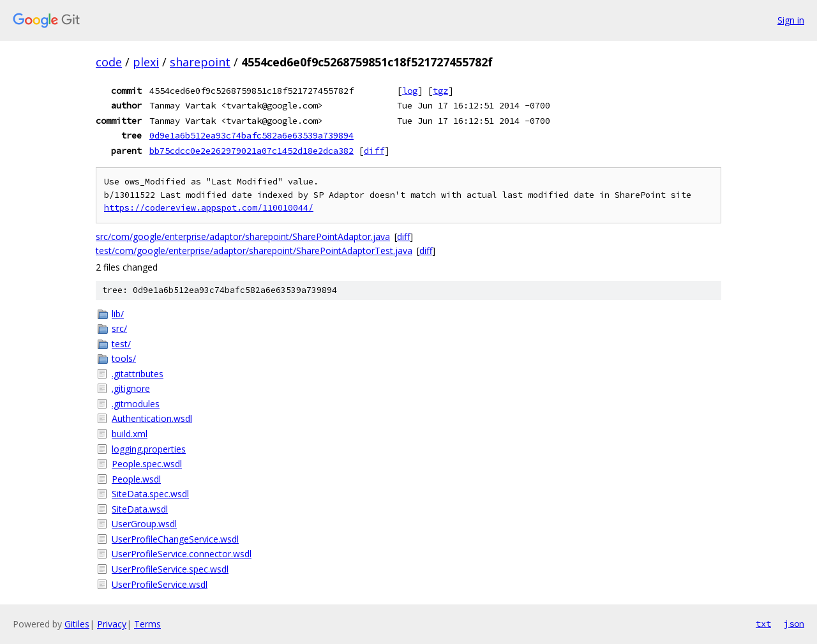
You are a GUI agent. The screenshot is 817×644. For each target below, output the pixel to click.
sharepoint (200, 62)
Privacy (112, 624)
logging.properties (149, 449)
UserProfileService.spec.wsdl (170, 569)
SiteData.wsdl (140, 509)
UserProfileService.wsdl (160, 584)
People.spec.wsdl (147, 464)
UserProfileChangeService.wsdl (175, 539)
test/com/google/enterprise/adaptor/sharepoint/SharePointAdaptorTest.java (254, 251)
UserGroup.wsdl (144, 524)
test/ (121, 344)
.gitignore (131, 388)
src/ (119, 328)
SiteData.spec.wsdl (150, 494)
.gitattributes (138, 374)
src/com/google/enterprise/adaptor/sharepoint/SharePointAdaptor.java (243, 236)
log (410, 91)
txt (763, 624)
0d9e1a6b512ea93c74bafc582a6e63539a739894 (251, 135)
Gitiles (77, 624)
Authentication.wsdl (152, 418)
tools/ (124, 358)
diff (374, 151)
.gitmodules (136, 404)
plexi (146, 62)
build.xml (130, 434)
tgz (440, 91)
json (794, 624)
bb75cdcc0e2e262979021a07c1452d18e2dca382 (251, 151)
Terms (147, 624)
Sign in (791, 20)
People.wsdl (136, 479)
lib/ (118, 314)
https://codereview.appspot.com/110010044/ (209, 208)
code (109, 62)
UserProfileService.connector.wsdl (182, 554)
